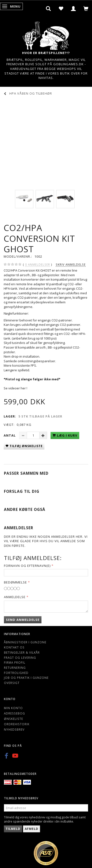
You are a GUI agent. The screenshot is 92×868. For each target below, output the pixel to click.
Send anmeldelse (23, 620)
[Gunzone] (46, 34)
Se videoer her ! (15, 388)
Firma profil (15, 662)
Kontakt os (14, 647)
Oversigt (12, 683)
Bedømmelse (15, 582)
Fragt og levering (20, 658)
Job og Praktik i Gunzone (26, 678)
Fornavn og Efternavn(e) (27, 566)
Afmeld (32, 829)
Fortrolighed (16, 673)
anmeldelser (38, 265)
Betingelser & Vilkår (22, 652)
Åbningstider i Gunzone (25, 642)
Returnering (15, 668)
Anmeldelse (15, 597)
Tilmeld (13, 829)
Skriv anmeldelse (71, 264)
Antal (10, 435)
